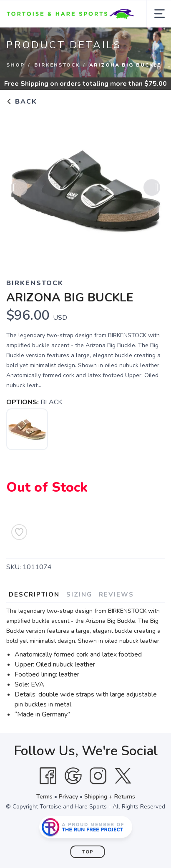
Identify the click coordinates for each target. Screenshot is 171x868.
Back (22, 102)
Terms (44, 797)
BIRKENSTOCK (57, 65)
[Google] (73, 776)
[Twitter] (123, 776)
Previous (19, 189)
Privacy (68, 797)
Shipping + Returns (110, 797)
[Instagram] (98, 776)
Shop (15, 65)
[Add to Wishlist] (19, 532)
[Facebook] (48, 776)
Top (88, 852)
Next (152, 189)
